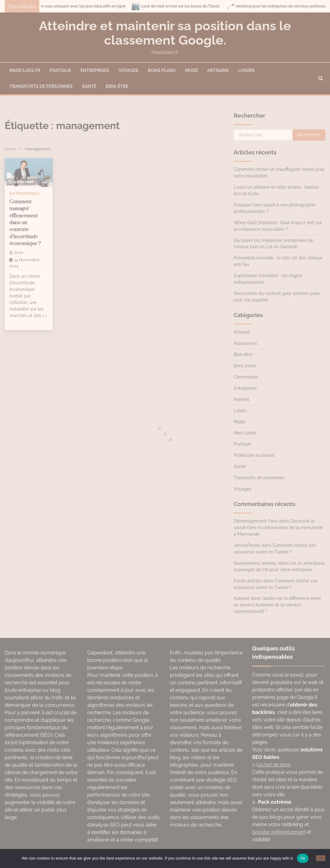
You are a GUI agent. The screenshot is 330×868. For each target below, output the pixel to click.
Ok (303, 858)
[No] (321, 858)
